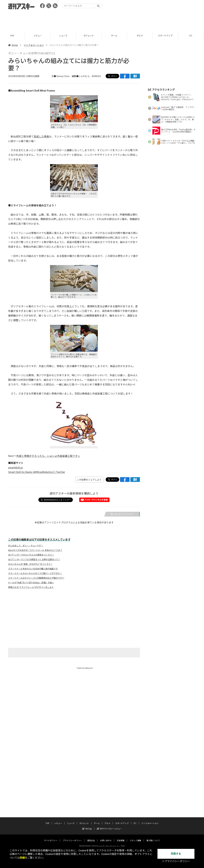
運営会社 (91, 774)
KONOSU (96, 76)
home (13, 45)
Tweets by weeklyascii (85, 668)
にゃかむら (84, 76)
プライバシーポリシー (72, 774)
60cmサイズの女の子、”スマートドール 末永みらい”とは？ (35, 550)
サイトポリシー (51, 774)
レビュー (38, 35)
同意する (176, 854)
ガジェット (89, 35)
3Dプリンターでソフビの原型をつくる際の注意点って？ (34, 559)
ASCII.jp (87, 763)
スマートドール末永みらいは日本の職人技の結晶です (33, 569)
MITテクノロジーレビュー (109, 763)
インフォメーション (34, 45)
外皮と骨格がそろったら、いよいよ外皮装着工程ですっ (48, 456)
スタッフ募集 (135, 774)
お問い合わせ (106, 774)
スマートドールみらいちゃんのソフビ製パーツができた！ (35, 573)
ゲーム (115, 35)
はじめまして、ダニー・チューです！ (26, 546)
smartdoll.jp (15, 467)
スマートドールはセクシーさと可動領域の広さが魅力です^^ (36, 578)
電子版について (153, 774)
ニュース (64, 35)
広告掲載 (121, 774)
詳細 (22, 858)
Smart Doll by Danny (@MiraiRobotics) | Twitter (37, 472)
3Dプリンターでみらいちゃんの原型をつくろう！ (31, 555)
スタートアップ (166, 35)
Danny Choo (63, 76)
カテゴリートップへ (122, 514)
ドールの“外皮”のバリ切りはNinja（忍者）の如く (31, 583)
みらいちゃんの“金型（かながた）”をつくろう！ (30, 564)
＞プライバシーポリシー (176, 861)
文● (54, 76)
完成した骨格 (41, 136)
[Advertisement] (102, 20)
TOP (13, 35)
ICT (191, 35)
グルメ (140, 35)
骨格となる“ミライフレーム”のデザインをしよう (31, 587)
